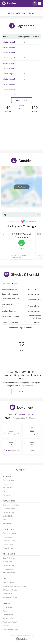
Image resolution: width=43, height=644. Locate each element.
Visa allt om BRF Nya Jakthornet (22, 13)
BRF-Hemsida (8, 488)
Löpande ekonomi (9, 509)
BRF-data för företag (10, 590)
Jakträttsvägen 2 (9, 47)
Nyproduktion (8, 569)
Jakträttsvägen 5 (9, 63)
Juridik (5, 520)
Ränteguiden (7, 562)
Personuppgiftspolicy (10, 622)
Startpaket (7, 495)
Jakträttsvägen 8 (9, 79)
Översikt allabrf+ (9, 480)
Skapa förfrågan (8, 548)
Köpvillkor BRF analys (10, 629)
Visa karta (22, 187)
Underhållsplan (8, 516)
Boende (22, 414)
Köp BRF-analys (8, 583)
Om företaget (8, 607)
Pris (4, 491)
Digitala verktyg (8, 512)
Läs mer (21, 392)
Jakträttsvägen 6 (9, 68)
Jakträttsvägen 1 (9, 42)
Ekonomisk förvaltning (11, 505)
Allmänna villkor (8, 618)
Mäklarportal (7, 594)
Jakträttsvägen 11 (9, 95)
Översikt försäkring (10, 533)
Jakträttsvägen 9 (9, 84)
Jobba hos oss (8, 615)
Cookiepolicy (7, 626)
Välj (4, 215)
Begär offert (7, 523)
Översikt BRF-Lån (9, 558)
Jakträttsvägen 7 (9, 74)
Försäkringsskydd (9, 537)
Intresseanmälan (9, 573)
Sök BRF (21, 470)
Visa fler (22, 100)
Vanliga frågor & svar (10, 597)
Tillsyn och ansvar (9, 541)
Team (5, 611)
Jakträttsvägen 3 (9, 53)
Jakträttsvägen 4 (9, 58)
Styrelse (31, 414)
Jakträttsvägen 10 (9, 90)
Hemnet (6, 484)
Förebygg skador (9, 544)
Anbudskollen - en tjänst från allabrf (15, 586)
